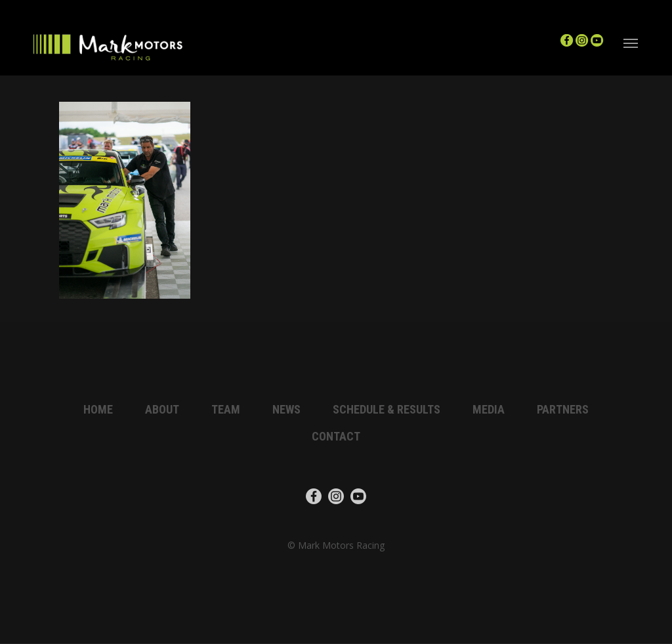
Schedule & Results (387, 409)
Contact (336, 436)
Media (489, 409)
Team (226, 409)
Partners (563, 409)
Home (98, 409)
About (162, 409)
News (286, 409)
